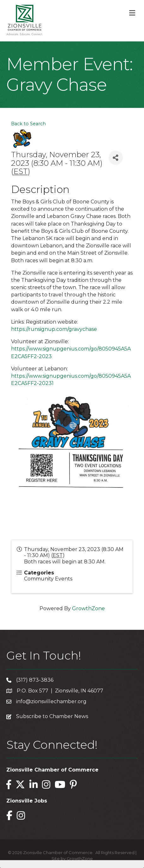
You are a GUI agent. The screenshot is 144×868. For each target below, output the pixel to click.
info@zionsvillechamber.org (51, 701)
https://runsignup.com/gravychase (54, 329)
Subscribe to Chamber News (52, 716)
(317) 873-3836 (35, 680)
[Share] (116, 158)
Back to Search (28, 124)
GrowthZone (88, 608)
